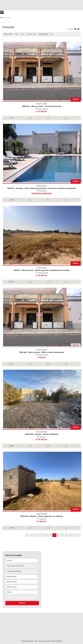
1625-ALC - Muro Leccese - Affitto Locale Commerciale (42, 352)
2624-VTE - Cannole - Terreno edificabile (42, 434)
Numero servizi (32, 34)
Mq (52, 34)
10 (70, 535)
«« (27, 535)
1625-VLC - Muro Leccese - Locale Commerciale (42, 106)
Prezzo (23, 34)
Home (2, 18)
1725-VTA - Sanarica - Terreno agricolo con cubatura (41, 516)
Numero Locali (44, 34)
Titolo (16, 34)
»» (79, 535)
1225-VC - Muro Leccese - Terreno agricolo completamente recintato (41, 270)
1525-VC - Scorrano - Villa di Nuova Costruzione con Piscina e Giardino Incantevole (42, 188)
